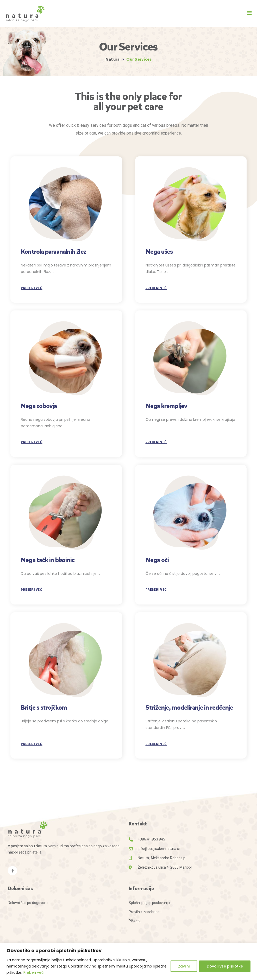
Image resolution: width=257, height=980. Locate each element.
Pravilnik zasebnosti (145, 912)
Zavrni (184, 966)
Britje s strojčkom (44, 708)
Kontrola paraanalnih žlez (54, 252)
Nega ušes (159, 252)
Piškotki (135, 921)
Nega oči (157, 560)
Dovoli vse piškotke (225, 966)
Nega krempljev (167, 406)
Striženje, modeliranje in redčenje (189, 708)
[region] (128, 961)
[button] (249, 13)
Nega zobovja (39, 406)
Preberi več (34, 972)
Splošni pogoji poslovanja (149, 903)
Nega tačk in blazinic (48, 560)
